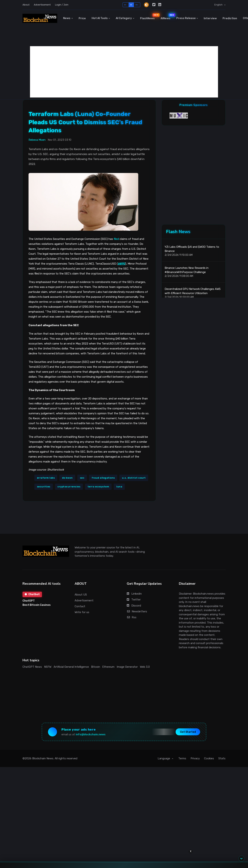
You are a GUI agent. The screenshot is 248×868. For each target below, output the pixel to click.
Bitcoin (96, 667)
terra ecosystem (98, 487)
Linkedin (134, 594)
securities (44, 487)
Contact (80, 606)
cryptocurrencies (69, 487)
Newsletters (137, 611)
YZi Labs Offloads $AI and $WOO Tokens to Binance (192, 249)
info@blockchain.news (91, 735)
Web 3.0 (145, 667)
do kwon (67, 478)
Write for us (82, 612)
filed (116, 239)
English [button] (219, 5)
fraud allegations (103, 478)
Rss (132, 617)
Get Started (188, 732)
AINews (167, 17)
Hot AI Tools (100, 18)
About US (81, 595)
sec (82, 478)
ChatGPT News (32, 667)
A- (126, 5)
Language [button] (164, 758)
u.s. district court (134, 478)
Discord (134, 606)
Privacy (195, 758)
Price (82, 18)
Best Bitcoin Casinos (37, 605)
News (67, 18)
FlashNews (149, 17)
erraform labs (46, 478)
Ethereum (108, 667)
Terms (182, 758)
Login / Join (62, 5)
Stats (222, 758)
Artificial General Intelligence (71, 667)
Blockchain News (43, 758)
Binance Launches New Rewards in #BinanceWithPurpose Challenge (187, 270)
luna (119, 487)
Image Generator (127, 667)
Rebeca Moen (37, 140)
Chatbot (32, 594)
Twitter (134, 600)
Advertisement (42, 5)
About (26, 5)
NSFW (48, 667)
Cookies (209, 758)
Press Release (186, 18)
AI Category (124, 18)
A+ (137, 5)
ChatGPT (29, 601)
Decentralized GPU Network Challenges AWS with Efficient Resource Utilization (193, 291)
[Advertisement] (124, 72)
